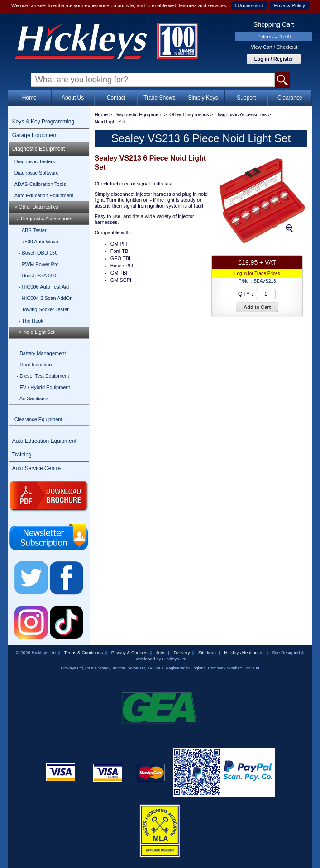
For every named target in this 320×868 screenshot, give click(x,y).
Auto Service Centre (36, 468)
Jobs (160, 652)
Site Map (207, 652)
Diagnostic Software (37, 173)
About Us (73, 98)
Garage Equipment (35, 135)
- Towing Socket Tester (44, 309)
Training (22, 455)
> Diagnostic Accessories (45, 218)
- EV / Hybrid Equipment (43, 387)
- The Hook (31, 321)
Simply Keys (203, 98)
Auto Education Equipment (44, 195)
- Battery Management (41, 353)
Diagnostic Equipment (39, 149)
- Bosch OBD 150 (38, 253)
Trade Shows (159, 98)
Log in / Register (274, 59)
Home (29, 98)
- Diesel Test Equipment (43, 376)
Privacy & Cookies (129, 652)
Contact (116, 98)
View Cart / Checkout (274, 47)
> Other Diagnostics (36, 207)
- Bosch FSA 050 (38, 275)
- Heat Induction (34, 365)
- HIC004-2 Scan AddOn (46, 298)
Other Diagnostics (189, 114)
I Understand (249, 5)
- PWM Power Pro (39, 264)
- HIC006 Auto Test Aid (44, 287)
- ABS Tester (33, 230)
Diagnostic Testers (35, 161)
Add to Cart (257, 307)
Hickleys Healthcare (244, 652)
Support (246, 98)
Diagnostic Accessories (241, 114)
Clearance (290, 98)
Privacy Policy (289, 5)
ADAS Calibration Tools (40, 184)
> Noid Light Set (37, 332)
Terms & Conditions (84, 652)
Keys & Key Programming (43, 122)
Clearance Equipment (38, 419)
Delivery (182, 652)
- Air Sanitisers (33, 398)
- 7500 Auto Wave (39, 242)
